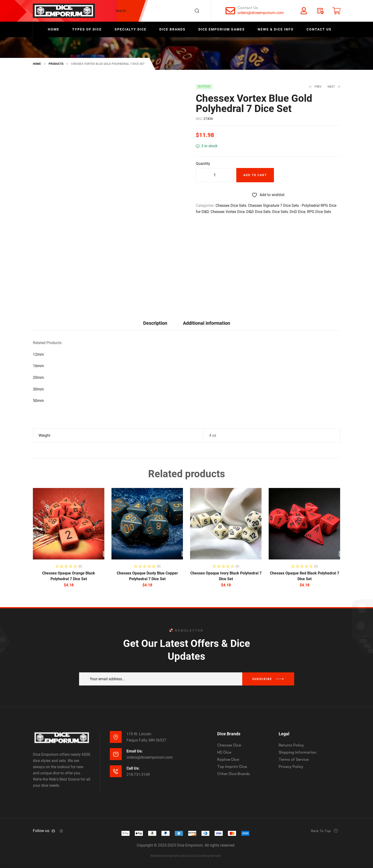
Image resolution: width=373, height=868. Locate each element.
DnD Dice (297, 212)
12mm (38, 354)
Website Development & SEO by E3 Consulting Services (186, 856)
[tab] (155, 323)
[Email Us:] (116, 754)
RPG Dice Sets (319, 212)
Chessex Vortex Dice (228, 212)
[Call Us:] (116, 771)
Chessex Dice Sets (231, 206)
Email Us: (135, 751)
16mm (38, 366)
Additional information (207, 323)
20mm (38, 378)
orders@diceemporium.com (261, 13)
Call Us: (133, 768)
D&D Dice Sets (258, 212)
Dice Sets (280, 212)
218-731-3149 (138, 774)
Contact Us (248, 8)
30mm (38, 389)
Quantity (203, 164)
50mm (38, 401)
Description (155, 323)
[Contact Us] (230, 11)
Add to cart (255, 175)
